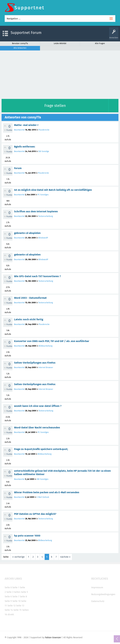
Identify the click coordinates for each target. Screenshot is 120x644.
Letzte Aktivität (60, 43)
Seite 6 (8, 597)
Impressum (97, 587)
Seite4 (17, 592)
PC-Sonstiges (43, 195)
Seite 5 (24, 592)
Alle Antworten (20, 48)
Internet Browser (46, 367)
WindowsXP (43, 238)
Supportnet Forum (26, 33)
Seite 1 (16, 587)
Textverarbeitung (46, 216)
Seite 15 (17, 610)
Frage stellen (55, 106)
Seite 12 (11, 606)
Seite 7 (16, 597)
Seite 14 (9, 610)
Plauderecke (44, 130)
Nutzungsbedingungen (103, 594)
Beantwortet (19, 130)
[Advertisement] (60, 74)
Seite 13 (20, 606)
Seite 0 (8, 587)
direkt (11, 614)
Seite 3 (10, 592)
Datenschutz (98, 601)
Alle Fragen (100, 43)
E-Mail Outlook (43, 497)
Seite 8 (23, 597)
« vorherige (18, 557)
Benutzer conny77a (20, 43)
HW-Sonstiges (42, 479)
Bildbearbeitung (45, 346)
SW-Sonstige (44, 151)
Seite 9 (8, 601)
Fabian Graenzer (53, 638)
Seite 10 (16, 601)
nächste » (65, 557)
